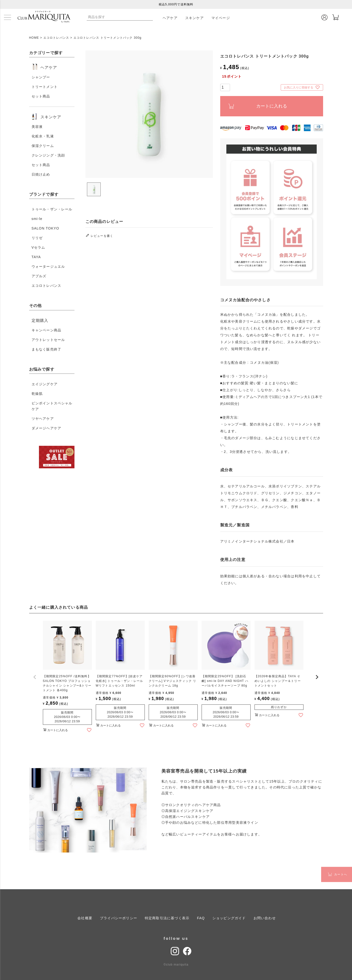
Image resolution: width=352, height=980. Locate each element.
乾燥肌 (37, 394)
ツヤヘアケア (43, 419)
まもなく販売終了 (47, 349)
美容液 (37, 127)
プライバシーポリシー (119, 918)
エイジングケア (45, 384)
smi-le (37, 219)
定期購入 (40, 321)
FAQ (201, 918)
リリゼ (37, 238)
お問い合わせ (265, 918)
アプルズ (39, 276)
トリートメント (45, 87)
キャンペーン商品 (47, 330)
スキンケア (194, 18)
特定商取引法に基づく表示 (167, 918)
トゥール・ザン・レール (52, 209)
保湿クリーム (43, 146)
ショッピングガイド (229, 918)
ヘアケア (170, 18)
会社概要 (85, 918)
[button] (35, 677)
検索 (149, 17)
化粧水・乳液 (43, 136)
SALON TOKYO (45, 228)
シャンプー (41, 77)
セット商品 (41, 96)
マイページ (221, 18)
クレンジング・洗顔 (48, 155)
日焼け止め (41, 174)
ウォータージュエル (48, 266)
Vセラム (38, 247)
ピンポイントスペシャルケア (52, 406)
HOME (34, 38)
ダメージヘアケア (47, 428)
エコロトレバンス (56, 38)
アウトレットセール (48, 340)
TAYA (36, 257)
